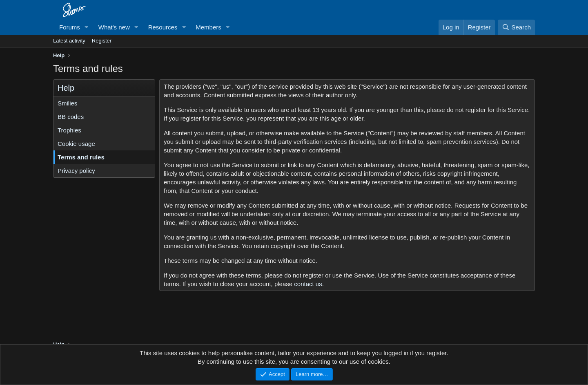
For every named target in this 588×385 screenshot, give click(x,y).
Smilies (67, 103)
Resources (163, 27)
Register (102, 41)
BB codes (71, 117)
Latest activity (69, 41)
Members (208, 27)
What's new (114, 27)
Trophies (69, 130)
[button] (87, 27)
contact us (308, 284)
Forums (70, 27)
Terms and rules (81, 157)
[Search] (516, 27)
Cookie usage (76, 144)
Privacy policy (76, 171)
